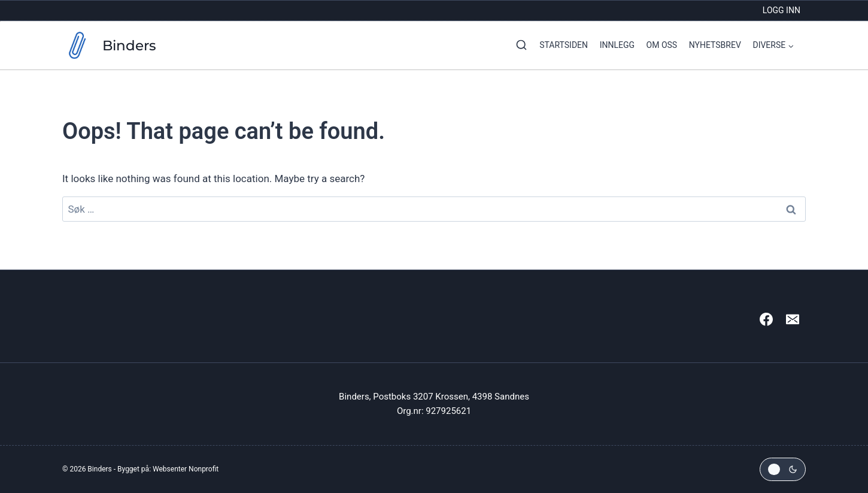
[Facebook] (766, 319)
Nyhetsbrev (715, 45)
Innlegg (617, 45)
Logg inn (781, 10)
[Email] (793, 319)
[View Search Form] (518, 46)
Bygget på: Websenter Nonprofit (168, 469)
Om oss (662, 45)
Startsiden (564, 45)
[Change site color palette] (783, 469)
